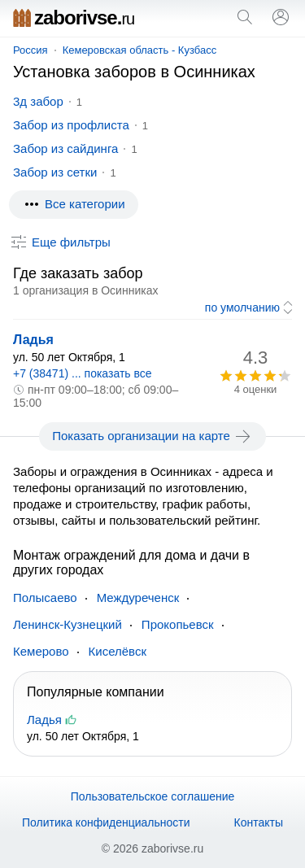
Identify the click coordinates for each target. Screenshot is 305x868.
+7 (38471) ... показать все (83, 373)
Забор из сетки (55, 172)
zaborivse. (74, 17)
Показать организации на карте (152, 436)
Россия (30, 50)
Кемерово (41, 651)
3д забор (38, 101)
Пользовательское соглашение (153, 796)
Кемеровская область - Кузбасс (140, 50)
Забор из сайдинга (65, 148)
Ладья (33, 340)
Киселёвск (118, 651)
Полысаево (45, 598)
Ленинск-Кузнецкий (68, 624)
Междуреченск (138, 598)
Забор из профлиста (71, 125)
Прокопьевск (178, 624)
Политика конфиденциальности (106, 822)
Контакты (259, 822)
